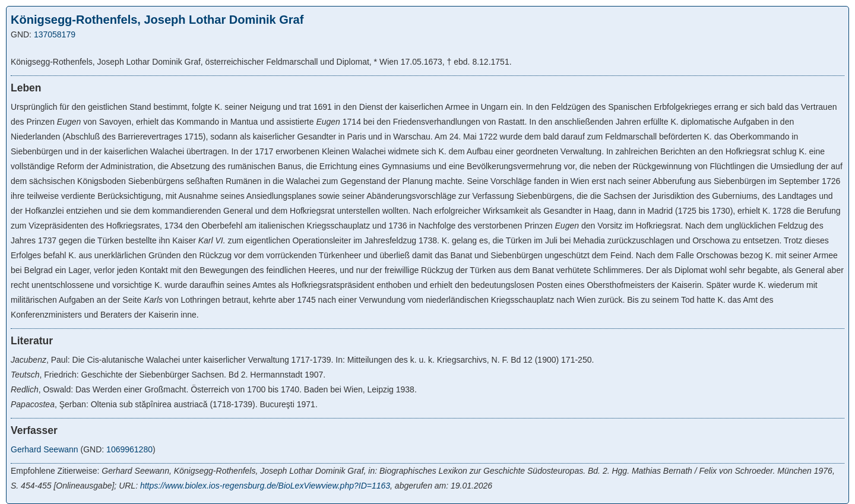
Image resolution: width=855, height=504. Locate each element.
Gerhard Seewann (45, 449)
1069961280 (129, 449)
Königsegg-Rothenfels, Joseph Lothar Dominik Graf (157, 20)
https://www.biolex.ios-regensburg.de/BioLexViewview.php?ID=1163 (265, 486)
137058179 (55, 34)
